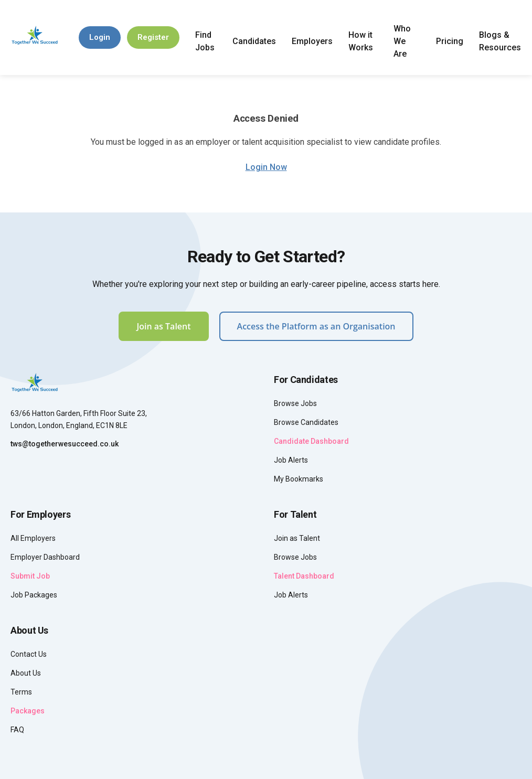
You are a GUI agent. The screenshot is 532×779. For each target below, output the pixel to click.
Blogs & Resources (500, 41)
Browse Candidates (306, 422)
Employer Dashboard (45, 557)
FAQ (17, 730)
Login (100, 37)
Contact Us (29, 654)
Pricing (450, 41)
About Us (26, 673)
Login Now (266, 167)
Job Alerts (291, 460)
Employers (312, 41)
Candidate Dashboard (311, 441)
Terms (21, 692)
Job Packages (34, 595)
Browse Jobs (295, 403)
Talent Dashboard (304, 576)
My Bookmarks (299, 479)
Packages (28, 711)
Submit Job (30, 576)
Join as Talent (163, 326)
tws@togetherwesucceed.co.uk (65, 444)
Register (153, 37)
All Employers (33, 538)
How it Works (361, 41)
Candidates (254, 41)
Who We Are (402, 41)
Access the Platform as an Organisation (316, 326)
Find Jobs (205, 41)
